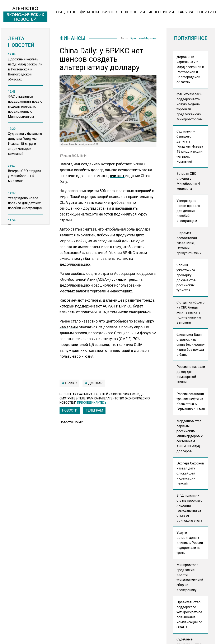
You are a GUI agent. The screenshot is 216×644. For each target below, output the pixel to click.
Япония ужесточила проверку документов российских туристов (186, 278)
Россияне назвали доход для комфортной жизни (191, 374)
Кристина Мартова (144, 38)
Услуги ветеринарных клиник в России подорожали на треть (190, 543)
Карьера (185, 12)
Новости (70, 410)
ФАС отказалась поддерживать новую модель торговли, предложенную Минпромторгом (189, 107)
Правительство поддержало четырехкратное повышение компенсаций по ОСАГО (189, 615)
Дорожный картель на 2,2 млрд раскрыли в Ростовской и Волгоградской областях (190, 70)
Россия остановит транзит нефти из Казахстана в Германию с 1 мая (191, 401)
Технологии (133, 12)
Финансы (89, 12)
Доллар (95, 383)
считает (117, 176)
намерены (69, 327)
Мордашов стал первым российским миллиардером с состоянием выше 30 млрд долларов (190, 436)
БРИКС (71, 383)
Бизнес (110, 12)
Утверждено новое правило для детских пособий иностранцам (188, 211)
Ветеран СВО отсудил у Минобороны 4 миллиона (188, 181)
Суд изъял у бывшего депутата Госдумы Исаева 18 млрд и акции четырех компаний (190, 146)
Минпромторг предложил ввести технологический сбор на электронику (190, 577)
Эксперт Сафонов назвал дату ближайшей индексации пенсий (190, 473)
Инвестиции (161, 12)
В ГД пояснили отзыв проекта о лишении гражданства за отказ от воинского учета (189, 508)
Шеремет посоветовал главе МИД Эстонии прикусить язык (189, 243)
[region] (25, 143)
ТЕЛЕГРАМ (94, 410)
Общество (66, 12)
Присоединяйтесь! (92, 403)
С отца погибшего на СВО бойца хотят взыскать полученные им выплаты (191, 312)
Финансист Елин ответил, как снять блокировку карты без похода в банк (191, 345)
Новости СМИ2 (71, 422)
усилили (119, 279)
